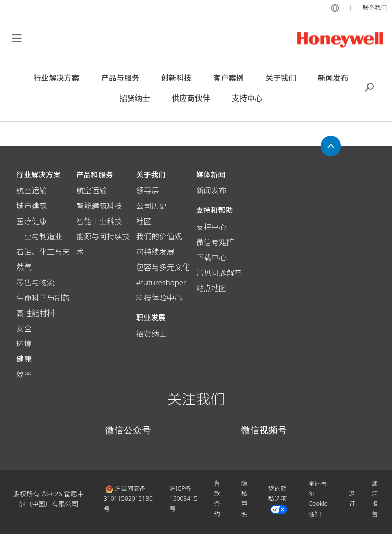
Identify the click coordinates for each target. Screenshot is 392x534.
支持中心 (211, 227)
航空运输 (32, 190)
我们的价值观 (159, 236)
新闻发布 (211, 190)
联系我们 (374, 7)
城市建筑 (32, 206)
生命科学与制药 (43, 298)
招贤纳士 (152, 334)
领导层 (148, 190)
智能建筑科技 (99, 206)
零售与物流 (35, 282)
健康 (24, 359)
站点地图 (211, 288)
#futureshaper (161, 282)
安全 (24, 328)
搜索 (370, 86)
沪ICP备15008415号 (183, 499)
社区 (144, 221)
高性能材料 (35, 313)
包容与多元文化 (163, 267)
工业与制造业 (39, 236)
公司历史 (152, 206)
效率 (24, 374)
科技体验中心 (159, 298)
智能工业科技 (99, 221)
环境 (24, 344)
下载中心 (211, 257)
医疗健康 (32, 221)
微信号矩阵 (215, 242)
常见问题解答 (219, 273)
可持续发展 (155, 252)
